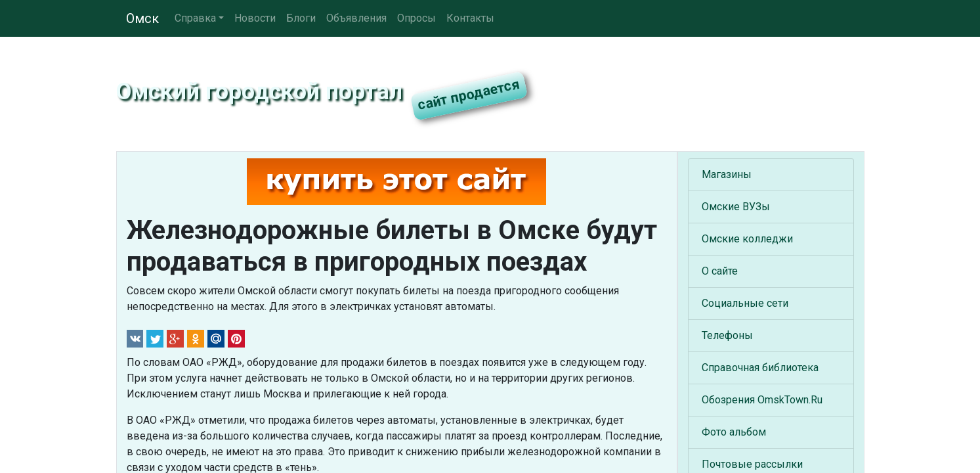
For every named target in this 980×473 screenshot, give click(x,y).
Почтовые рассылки (752, 464)
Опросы (416, 18)
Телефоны (727, 335)
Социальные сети (745, 303)
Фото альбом (734, 432)
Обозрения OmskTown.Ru (762, 400)
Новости (255, 18)
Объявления (356, 18)
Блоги (301, 18)
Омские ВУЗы (736, 207)
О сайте (720, 271)
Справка (195, 18)
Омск (142, 18)
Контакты (470, 18)
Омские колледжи (747, 239)
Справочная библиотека (760, 368)
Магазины (727, 174)
